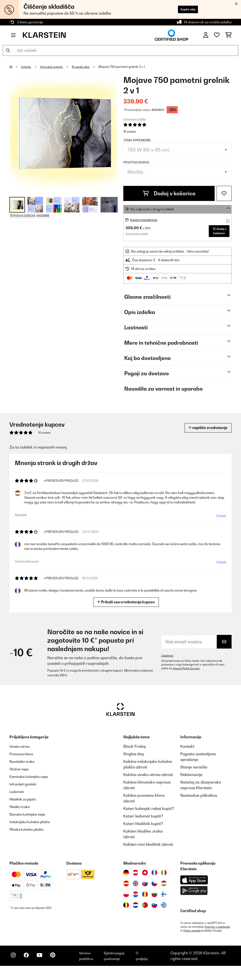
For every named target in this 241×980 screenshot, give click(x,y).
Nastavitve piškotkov (199, 801)
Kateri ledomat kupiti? (143, 822)
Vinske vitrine (21, 752)
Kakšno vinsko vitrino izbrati (148, 781)
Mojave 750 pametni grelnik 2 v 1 (128, 67)
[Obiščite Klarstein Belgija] (126, 911)
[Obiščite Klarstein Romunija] (145, 900)
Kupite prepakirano (145, 220)
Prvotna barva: (137, 162)
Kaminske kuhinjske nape (32, 783)
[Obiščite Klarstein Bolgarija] (154, 900)
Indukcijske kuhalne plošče (33, 828)
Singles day (134, 760)
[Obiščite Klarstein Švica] (145, 879)
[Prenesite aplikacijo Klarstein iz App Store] (194, 886)
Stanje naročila (194, 773)
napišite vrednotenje (204, 434)
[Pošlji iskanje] (8, 50)
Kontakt (187, 752)
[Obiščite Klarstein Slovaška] (145, 890)
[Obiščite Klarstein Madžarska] (164, 890)
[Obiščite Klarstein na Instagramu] (14, 968)
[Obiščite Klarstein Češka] (154, 890)
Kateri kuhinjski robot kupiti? (149, 815)
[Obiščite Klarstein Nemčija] (126, 879)
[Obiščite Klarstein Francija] (154, 879)
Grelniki (27, 67)
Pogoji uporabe (222, 937)
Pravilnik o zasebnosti (194, 937)
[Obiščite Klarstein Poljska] (126, 900)
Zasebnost (168, 662)
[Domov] (15, 67)
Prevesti (221, 522)
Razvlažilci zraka (24, 768)
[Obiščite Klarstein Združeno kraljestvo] (136, 890)
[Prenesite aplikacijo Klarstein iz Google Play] (194, 897)
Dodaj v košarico (169, 193)
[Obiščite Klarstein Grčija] (164, 911)
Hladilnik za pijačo (26, 805)
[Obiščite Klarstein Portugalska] (145, 911)
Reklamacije (191, 781)
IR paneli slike (86, 67)
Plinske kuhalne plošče (29, 835)
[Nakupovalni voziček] (228, 35)
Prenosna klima (23, 760)
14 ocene (129, 131)
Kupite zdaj (185, 9)
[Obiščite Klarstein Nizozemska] (136, 911)
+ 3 (109, 205)
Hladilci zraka (22, 813)
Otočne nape (21, 775)
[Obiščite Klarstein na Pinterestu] (59, 968)
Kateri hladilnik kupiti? (143, 830)
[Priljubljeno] (217, 35)
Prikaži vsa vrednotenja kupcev (126, 608)
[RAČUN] (206, 35)
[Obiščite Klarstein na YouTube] (44, 968)
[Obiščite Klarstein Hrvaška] (136, 900)
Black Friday (135, 752)
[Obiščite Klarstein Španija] (126, 890)
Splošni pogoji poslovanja (120, 968)
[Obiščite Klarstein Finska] (164, 900)
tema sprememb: (137, 140)
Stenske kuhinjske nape (30, 820)
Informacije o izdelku (135, 119)
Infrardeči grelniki (54, 67)
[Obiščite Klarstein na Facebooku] (29, 968)
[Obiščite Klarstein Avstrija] (136, 879)
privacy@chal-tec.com (187, 674)
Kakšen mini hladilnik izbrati (148, 850)
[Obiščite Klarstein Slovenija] (154, 911)
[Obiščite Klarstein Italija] (164, 879)
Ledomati (18, 798)
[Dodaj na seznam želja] (224, 193)
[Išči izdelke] (120, 50)
